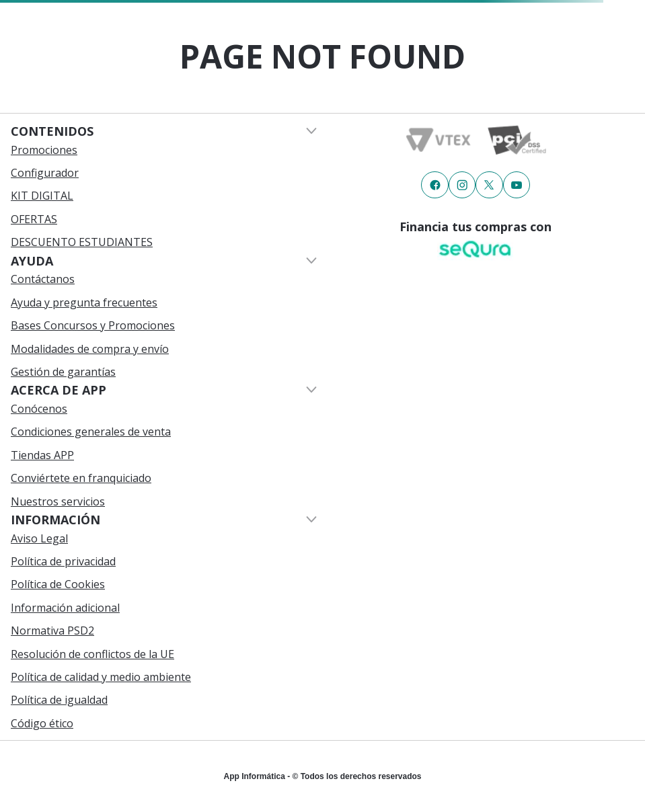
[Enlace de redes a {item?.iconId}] (434, 185)
